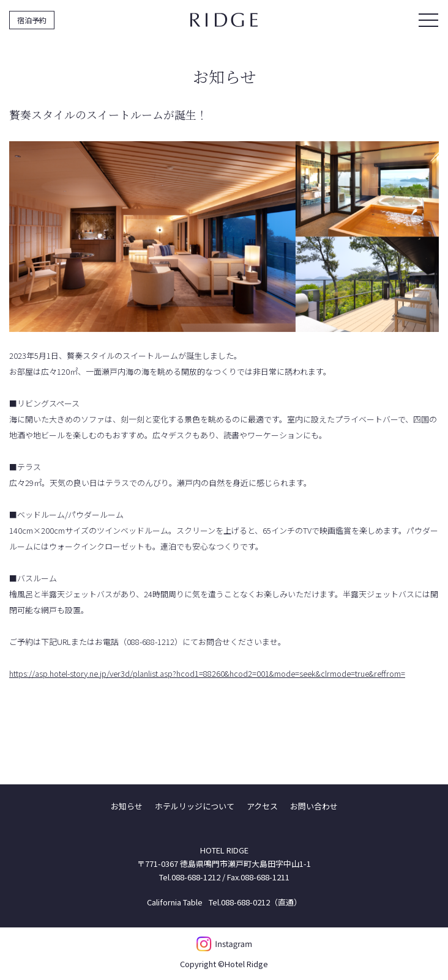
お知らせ (127, 806)
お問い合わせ (314, 806)
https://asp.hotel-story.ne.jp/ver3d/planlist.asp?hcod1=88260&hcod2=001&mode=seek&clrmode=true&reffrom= (207, 673)
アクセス (262, 806)
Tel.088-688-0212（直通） (255, 902)
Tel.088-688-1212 (190, 877)
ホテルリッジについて (195, 806)
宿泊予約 (32, 19)
